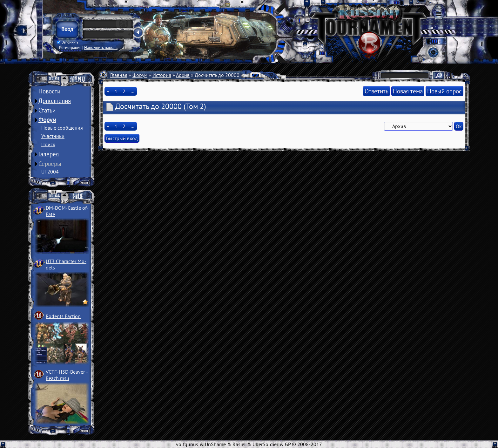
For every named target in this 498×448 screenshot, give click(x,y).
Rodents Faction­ (63, 316)
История (162, 75)
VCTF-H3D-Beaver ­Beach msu (67, 375)
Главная (119, 75)
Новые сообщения (62, 128)
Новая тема (408, 91)
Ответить (377, 91)
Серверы (50, 164)
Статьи (47, 110)
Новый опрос (444, 91)
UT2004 (50, 172)
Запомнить (68, 42)
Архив (183, 75)
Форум (47, 120)
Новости (49, 91)
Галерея (49, 154)
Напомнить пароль (101, 47)
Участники (53, 136)
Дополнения (55, 101)
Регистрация (70, 47)
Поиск (48, 144)
